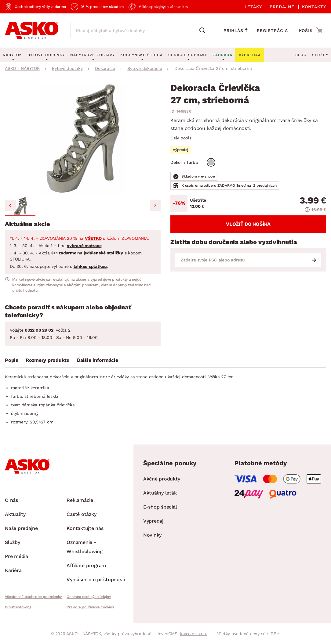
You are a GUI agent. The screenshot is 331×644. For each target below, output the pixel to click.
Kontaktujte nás (85, 528)
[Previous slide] (10, 205)
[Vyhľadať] (204, 31)
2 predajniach (265, 185)
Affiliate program (86, 565)
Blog (301, 55)
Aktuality (15, 514)
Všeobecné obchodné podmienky (33, 597)
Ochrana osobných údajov (89, 597)
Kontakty (314, 7)
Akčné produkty (162, 479)
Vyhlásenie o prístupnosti (96, 579)
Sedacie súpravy (188, 55)
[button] (20, 206)
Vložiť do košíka (248, 224)
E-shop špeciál (160, 507)
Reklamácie (80, 500)
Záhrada (222, 55)
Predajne (282, 7)
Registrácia (272, 31)
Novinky (152, 535)
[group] (83, 139)
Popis (12, 360)
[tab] (12, 362)
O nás (11, 500)
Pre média (16, 556)
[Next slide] (155, 205)
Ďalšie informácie (98, 360)
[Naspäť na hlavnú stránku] (32, 31)
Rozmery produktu (48, 360)
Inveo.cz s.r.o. (193, 634)
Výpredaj (153, 521)
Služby (320, 55)
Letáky (253, 7)
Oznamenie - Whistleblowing (85, 547)
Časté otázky (81, 514)
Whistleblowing (18, 607)
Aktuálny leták (160, 493)
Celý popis (181, 138)
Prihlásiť (236, 31)
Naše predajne (21, 528)
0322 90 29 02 (39, 330)
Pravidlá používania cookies (90, 607)
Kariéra (13, 570)
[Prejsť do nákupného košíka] (311, 30)
